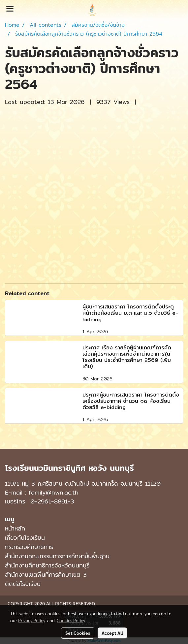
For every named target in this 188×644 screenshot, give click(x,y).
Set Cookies (78, 633)
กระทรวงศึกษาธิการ (29, 547)
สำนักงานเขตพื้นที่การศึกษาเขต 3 (46, 575)
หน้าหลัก (15, 528)
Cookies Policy (71, 620)
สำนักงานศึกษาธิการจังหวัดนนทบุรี (47, 565)
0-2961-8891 (49, 501)
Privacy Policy (32, 620)
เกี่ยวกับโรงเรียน (25, 538)
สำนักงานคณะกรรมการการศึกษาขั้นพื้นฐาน (57, 556)
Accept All (112, 633)
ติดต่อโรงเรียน (23, 584)
